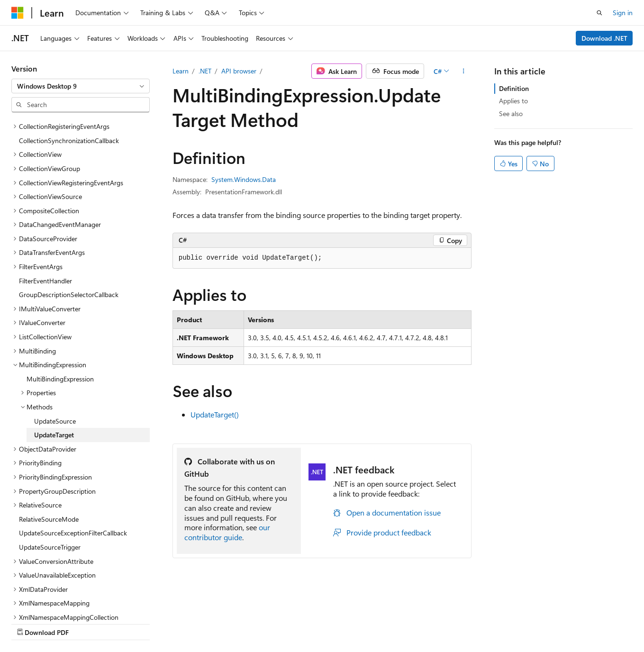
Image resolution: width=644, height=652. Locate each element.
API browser (239, 71)
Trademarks (301, 623)
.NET (205, 71)
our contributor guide (227, 532)
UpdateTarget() (215, 414)
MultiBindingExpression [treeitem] (60, 296)
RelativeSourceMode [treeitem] (49, 437)
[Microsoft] (18, 13)
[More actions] (463, 71)
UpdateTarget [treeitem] (54, 352)
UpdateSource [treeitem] (55, 339)
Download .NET (604, 38)
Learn (181, 71)
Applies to (513, 101)
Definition (514, 88)
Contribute (170, 623)
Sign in (623, 13)
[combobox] (81, 86)
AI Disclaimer (30, 623)
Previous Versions (86, 623)
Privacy (207, 623)
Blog (129, 623)
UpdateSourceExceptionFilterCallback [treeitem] (73, 450)
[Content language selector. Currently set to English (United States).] (55, 600)
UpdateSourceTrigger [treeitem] (50, 465)
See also (511, 113)
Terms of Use (254, 623)
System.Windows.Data (244, 179)
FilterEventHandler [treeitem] (45, 198)
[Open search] (599, 13)
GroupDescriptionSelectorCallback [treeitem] (69, 212)
